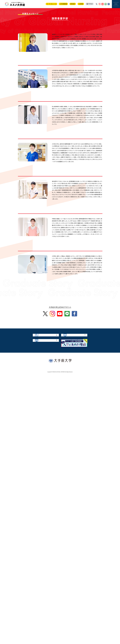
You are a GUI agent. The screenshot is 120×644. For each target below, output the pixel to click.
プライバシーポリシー (69, 638)
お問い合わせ (58, 638)
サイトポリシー (49, 638)
